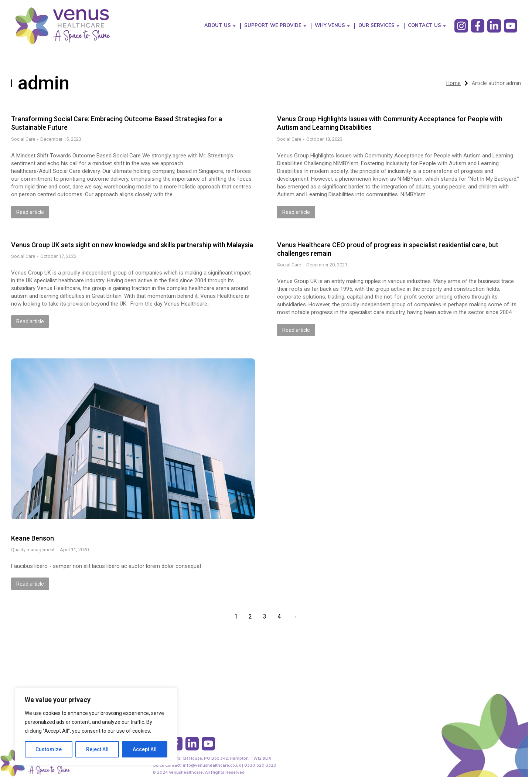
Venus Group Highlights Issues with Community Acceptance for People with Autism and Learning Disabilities (390, 123)
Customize (49, 749)
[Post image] (133, 439)
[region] (96, 726)
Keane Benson (33, 538)
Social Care (23, 139)
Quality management (33, 550)
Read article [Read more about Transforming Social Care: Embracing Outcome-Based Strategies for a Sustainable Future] (30, 212)
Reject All (97, 749)
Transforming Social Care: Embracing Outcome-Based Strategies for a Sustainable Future (117, 123)
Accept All (145, 749)
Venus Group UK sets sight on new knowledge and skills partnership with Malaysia (132, 245)
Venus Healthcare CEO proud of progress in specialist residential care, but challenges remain (388, 249)
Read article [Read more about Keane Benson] (30, 584)
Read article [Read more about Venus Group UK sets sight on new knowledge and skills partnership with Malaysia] (30, 321)
